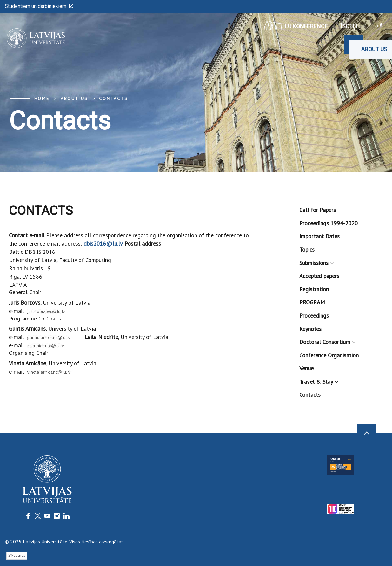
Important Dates (319, 236)
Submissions (316, 263)
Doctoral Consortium (327, 342)
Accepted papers (319, 276)
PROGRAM (312, 302)
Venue (306, 368)
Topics (307, 249)
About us (374, 49)
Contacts (113, 98)
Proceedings (314, 316)
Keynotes (310, 329)
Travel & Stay (319, 382)
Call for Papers (318, 210)
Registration (314, 289)
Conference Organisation (329, 355)
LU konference (296, 25)
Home (42, 98)
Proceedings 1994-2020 (329, 223)
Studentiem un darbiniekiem (39, 6)
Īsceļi (351, 26)
